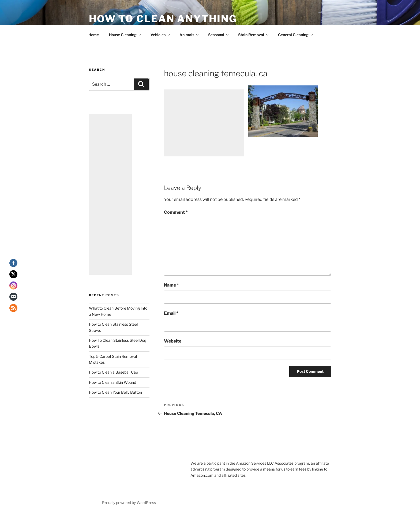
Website (173, 341)
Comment (176, 212)
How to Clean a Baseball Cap (113, 372)
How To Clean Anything (163, 19)
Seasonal (219, 35)
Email (171, 313)
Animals (189, 35)
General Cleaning (296, 35)
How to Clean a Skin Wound (112, 382)
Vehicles (161, 35)
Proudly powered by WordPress (129, 503)
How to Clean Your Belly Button (115, 392)
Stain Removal (254, 35)
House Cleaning (125, 35)
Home (94, 35)
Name (171, 285)
